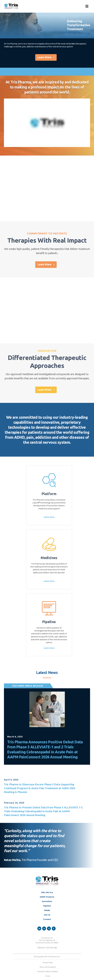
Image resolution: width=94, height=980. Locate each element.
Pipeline (47, 906)
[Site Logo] (11, 6)
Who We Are (47, 892)
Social (48, 976)
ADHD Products (47, 897)
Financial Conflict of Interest (48, 971)
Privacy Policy (48, 962)
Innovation (47, 901)
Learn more (49, 517)
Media (47, 910)
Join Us (47, 915)
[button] (87, 6)
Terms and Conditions (48, 967)
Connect (47, 919)
